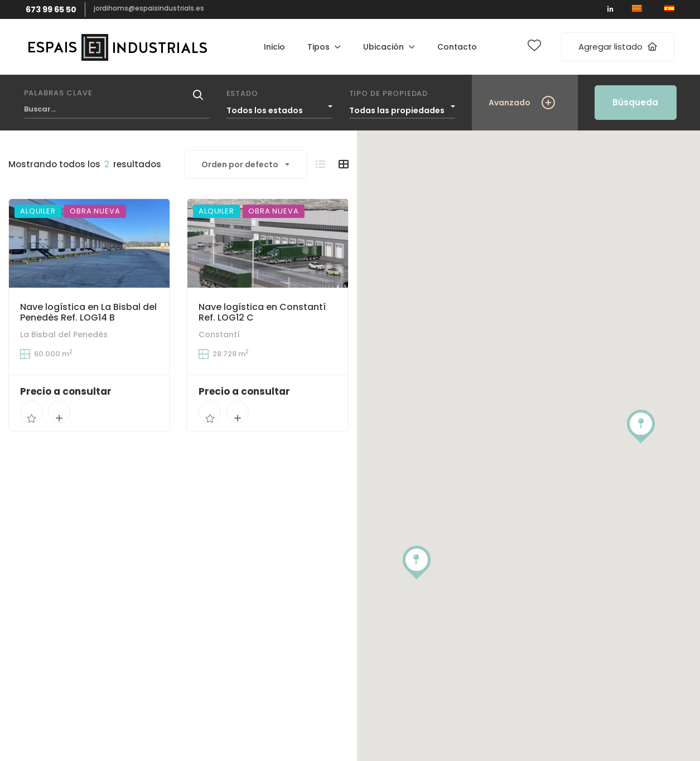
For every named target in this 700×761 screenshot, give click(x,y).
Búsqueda (635, 102)
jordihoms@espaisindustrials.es (149, 8)
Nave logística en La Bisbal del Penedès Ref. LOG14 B (88, 312)
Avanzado (510, 103)
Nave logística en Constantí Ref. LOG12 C (262, 313)
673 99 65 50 (51, 9)
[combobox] (279, 108)
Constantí (219, 336)
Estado (243, 93)
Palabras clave (58, 93)
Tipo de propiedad (389, 93)
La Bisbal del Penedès (64, 335)
